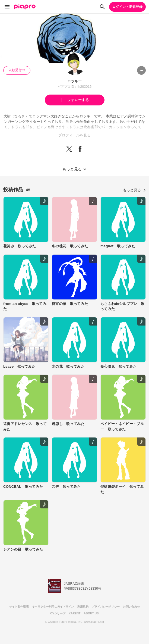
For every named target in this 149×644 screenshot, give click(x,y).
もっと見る (134, 190)
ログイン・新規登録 (127, 7)
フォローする (74, 100)
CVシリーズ (58, 613)
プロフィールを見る (75, 135)
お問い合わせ (131, 607)
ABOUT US (91, 613)
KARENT (75, 613)
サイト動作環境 (19, 607)
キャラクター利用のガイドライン (53, 607)
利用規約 (83, 607)
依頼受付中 (17, 70)
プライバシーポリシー (106, 607)
